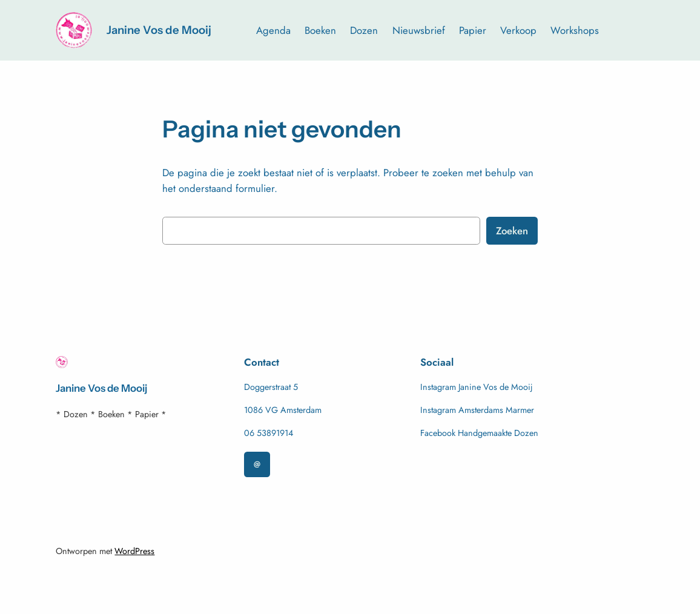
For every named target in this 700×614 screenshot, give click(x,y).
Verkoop (518, 30)
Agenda (273, 30)
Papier (473, 30)
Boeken (320, 30)
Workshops (575, 30)
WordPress (134, 551)
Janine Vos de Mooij (159, 30)
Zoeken (512, 231)
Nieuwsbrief (419, 30)
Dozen (364, 30)
